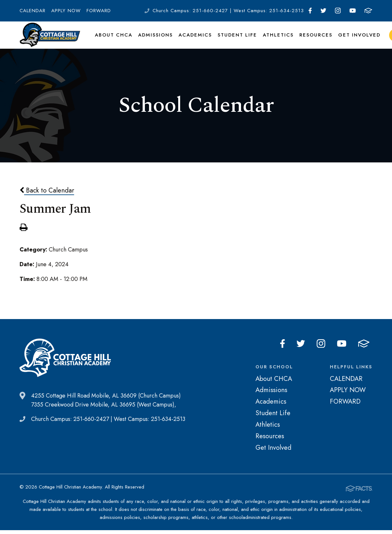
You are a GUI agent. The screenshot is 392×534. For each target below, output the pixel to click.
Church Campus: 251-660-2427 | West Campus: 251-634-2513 (228, 11)
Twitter (323, 11)
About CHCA (113, 40)
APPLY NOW (66, 11)
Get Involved (351, 40)
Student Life (233, 40)
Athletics (273, 40)
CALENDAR (33, 11)
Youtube (353, 11)
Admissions (154, 40)
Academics (193, 40)
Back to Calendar (47, 200)
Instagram (338, 11)
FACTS (368, 11)
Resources (309, 40)
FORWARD (99, 11)
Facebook (310, 11)
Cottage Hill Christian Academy (50, 40)
